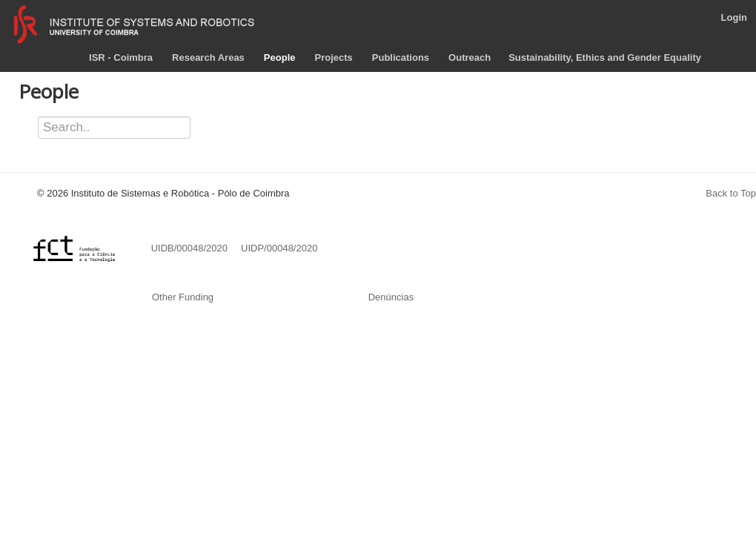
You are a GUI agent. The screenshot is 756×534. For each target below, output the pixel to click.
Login (734, 17)
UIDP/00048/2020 (279, 248)
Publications (401, 57)
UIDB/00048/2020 (191, 248)
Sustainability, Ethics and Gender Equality (605, 57)
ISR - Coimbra (121, 57)
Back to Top (731, 193)
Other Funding (184, 297)
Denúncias (391, 297)
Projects (333, 57)
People (280, 57)
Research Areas (208, 57)
